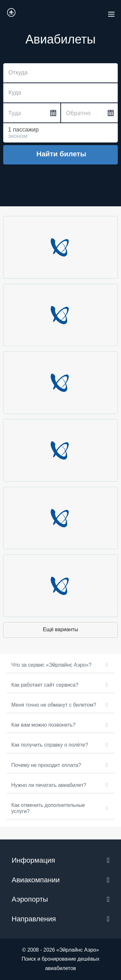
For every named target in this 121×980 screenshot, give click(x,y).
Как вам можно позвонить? (43, 725)
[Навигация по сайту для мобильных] (111, 12)
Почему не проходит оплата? (46, 765)
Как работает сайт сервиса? (45, 685)
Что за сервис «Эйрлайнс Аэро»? (51, 665)
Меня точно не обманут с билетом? (54, 705)
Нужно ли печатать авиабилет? (49, 785)
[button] (60, 665)
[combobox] (60, 73)
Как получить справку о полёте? (50, 745)
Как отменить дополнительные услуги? (48, 808)
